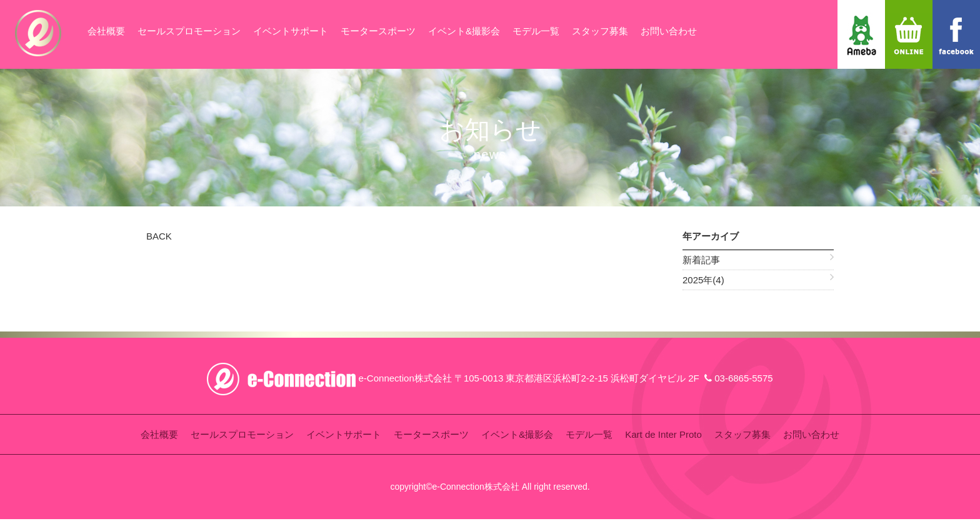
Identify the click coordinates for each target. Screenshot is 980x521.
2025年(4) (703, 280)
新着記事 (701, 260)
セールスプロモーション (189, 31)
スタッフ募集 (600, 31)
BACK (159, 236)
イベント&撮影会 (464, 31)
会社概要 (106, 31)
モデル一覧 (536, 31)
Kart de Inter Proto (663, 434)
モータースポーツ (378, 31)
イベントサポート (291, 31)
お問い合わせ (669, 31)
